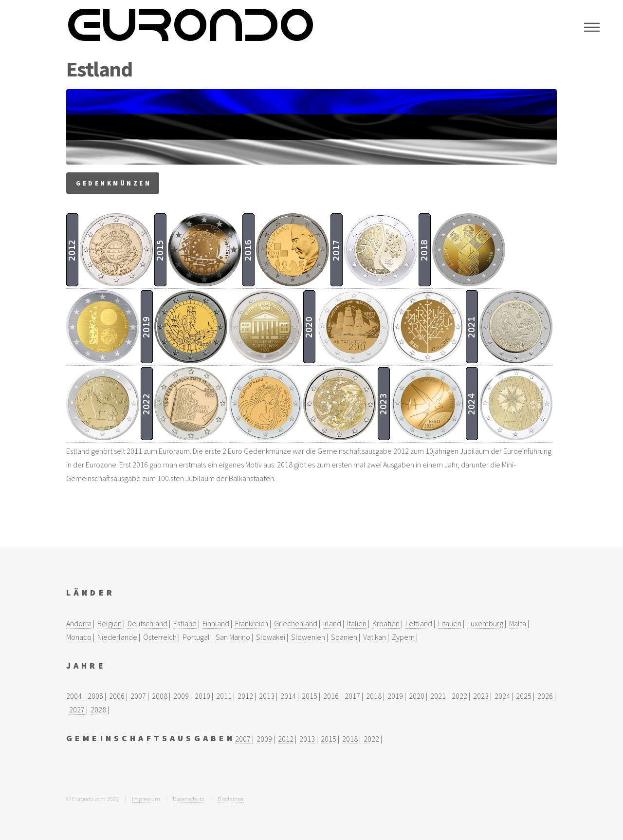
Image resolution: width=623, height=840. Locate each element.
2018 (374, 696)
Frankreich (252, 623)
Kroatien (386, 623)
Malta (518, 623)
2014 (288, 696)
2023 (481, 696)
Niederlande (117, 637)
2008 (160, 696)
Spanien (344, 637)
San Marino (233, 637)
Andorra (79, 623)
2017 (352, 696)
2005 (95, 696)
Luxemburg (485, 623)
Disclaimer (231, 799)
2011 (224, 696)
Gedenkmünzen (114, 183)
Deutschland (147, 623)
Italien (357, 623)
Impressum (146, 799)
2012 (245, 696)
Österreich (160, 637)
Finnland (216, 623)
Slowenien (308, 637)
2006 (117, 696)
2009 (181, 696)
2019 (395, 696)
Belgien (110, 623)
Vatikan (375, 637)
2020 (417, 696)
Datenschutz (189, 799)
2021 (438, 696)
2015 (310, 696)
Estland (185, 623)
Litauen (450, 623)
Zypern (403, 637)
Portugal (196, 637)
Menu (592, 27)
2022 (459, 696)
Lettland (419, 623)
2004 (74, 696)
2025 (524, 696)
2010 (202, 696)
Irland (332, 623)
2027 (77, 709)
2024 (502, 696)
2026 (545, 696)
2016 (331, 696)
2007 (138, 696)
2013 (267, 696)
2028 (98, 709)
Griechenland (296, 623)
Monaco (79, 637)
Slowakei (271, 637)
